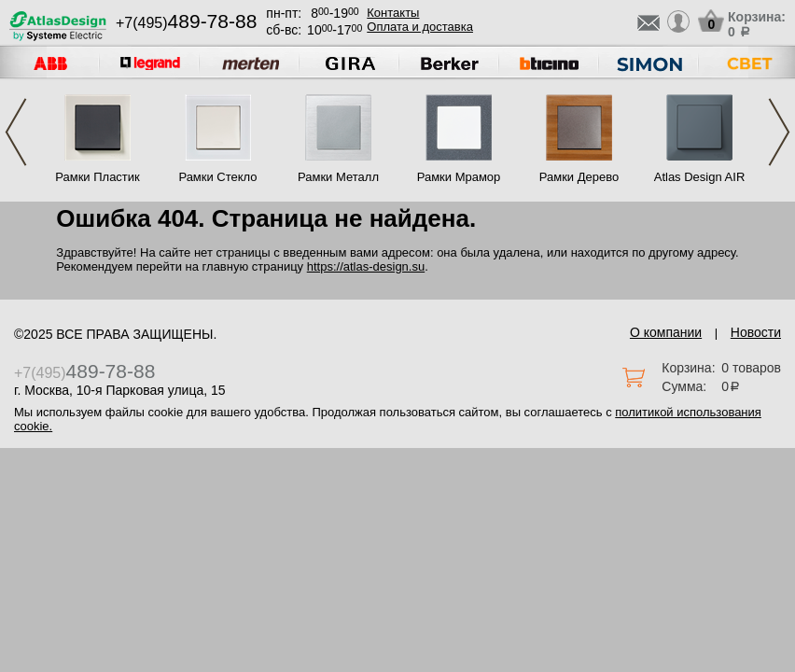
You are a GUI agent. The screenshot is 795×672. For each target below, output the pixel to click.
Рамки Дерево (579, 177)
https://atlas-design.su (366, 266)
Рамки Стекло (217, 177)
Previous (16, 132)
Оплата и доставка (420, 27)
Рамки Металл (338, 177)
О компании (666, 332)
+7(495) (186, 23)
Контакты (393, 13)
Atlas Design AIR (700, 177)
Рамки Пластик (98, 177)
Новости (756, 332)
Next (779, 132)
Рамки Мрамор (459, 177)
